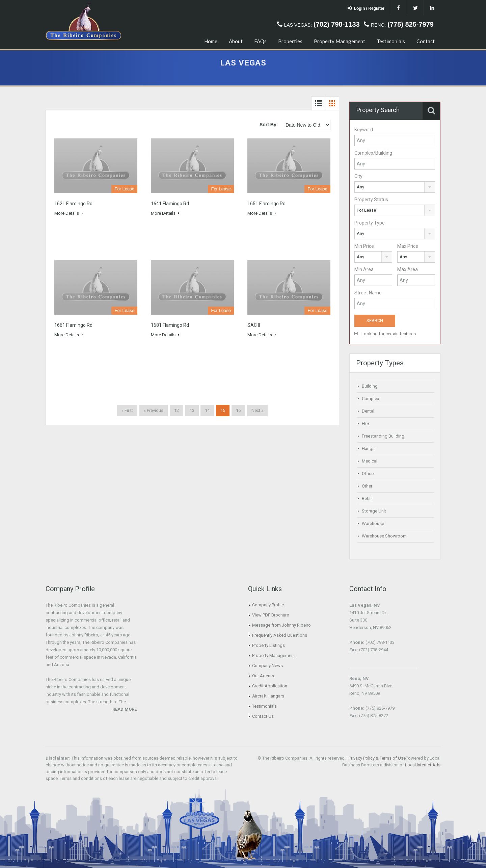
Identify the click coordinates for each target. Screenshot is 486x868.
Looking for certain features (385, 334)
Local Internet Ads (423, 765)
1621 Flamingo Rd (73, 204)
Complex (370, 399)
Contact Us (263, 716)
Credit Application (270, 686)
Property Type (370, 223)
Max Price (408, 246)
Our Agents (263, 676)
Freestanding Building (383, 436)
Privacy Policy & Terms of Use (377, 758)
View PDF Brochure (271, 615)
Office (368, 474)
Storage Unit (374, 511)
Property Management (340, 41)
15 (223, 410)
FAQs (260, 41)
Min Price (364, 246)
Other (367, 486)
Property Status (371, 200)
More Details (69, 213)
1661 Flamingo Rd (73, 325)
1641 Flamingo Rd (170, 204)
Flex (366, 424)
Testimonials (391, 41)
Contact (426, 41)
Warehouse (373, 523)
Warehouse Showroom (384, 536)
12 (177, 410)
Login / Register (366, 8)
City (358, 176)
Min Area (364, 269)
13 (192, 410)
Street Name (368, 293)
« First (127, 410)
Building (370, 386)
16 (238, 410)
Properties (290, 41)
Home (211, 41)
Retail (367, 498)
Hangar (369, 449)
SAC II (254, 325)
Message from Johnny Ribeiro (281, 625)
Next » (257, 410)
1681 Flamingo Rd (170, 325)
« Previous (154, 410)
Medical (370, 461)
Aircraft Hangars (268, 696)
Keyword (364, 130)
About (236, 41)
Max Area (408, 269)
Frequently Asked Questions (280, 635)
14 (207, 410)
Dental (368, 411)
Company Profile (268, 605)
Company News (267, 666)
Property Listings (268, 645)
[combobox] (395, 187)
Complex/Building (373, 153)
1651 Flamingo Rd (266, 204)
